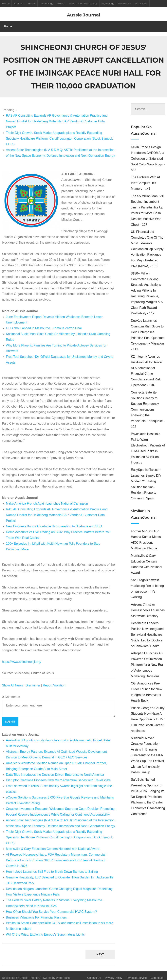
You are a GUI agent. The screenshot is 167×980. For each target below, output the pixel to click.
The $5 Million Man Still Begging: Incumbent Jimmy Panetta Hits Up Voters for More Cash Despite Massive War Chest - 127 (147, 206)
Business (19, 3)
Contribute (157, 973)
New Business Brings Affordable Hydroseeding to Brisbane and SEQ (54, 522)
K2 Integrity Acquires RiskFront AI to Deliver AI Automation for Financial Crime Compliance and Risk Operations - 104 (147, 366)
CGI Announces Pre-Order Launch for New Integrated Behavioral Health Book (147, 688)
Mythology (108, 3)
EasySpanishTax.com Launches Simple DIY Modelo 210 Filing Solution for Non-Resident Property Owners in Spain (146, 480)
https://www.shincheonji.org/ (22, 657)
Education (141, 3)
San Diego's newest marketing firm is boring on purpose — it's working (147, 584)
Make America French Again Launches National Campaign (47, 499)
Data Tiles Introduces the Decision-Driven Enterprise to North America (55, 770)
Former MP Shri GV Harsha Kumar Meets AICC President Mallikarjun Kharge (146, 535)
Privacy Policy (113, 973)
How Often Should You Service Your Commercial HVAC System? (51, 907)
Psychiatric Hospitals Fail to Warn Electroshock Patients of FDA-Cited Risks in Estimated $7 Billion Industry (148, 444)
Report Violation (54, 681)
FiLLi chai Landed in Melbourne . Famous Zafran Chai (44, 324)
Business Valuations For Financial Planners (36, 913)
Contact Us (94, 973)
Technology (46, 3)
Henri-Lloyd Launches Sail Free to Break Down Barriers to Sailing (52, 867)
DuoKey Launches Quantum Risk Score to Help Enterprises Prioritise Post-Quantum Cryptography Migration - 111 (148, 331)
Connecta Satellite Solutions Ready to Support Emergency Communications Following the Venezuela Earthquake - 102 (148, 405)
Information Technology (83, 3)
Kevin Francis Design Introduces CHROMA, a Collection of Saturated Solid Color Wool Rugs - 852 (148, 154)
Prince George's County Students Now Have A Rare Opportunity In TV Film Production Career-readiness (148, 715)
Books (32, 3)
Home (6, 3)
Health (61, 3)
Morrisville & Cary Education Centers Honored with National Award (53, 844)
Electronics (125, 3)
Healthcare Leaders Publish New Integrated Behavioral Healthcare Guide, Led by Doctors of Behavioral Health (147, 630)
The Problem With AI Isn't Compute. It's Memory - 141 (146, 179)
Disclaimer (33, 681)
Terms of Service (136, 973)
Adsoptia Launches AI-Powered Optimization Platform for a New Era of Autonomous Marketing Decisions (147, 660)
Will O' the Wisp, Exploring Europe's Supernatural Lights (45, 930)
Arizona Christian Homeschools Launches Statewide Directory (148, 606)
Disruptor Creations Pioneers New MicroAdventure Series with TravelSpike (58, 776)
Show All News (12, 681)
